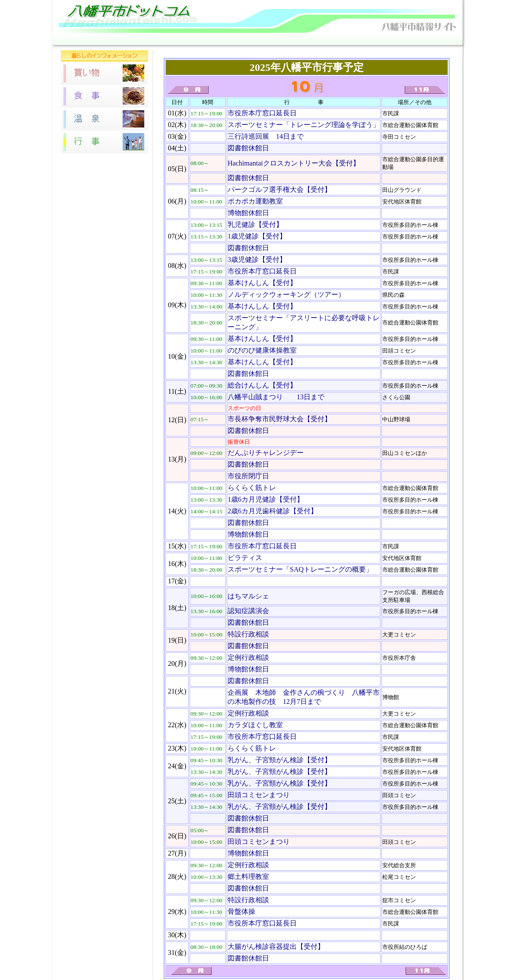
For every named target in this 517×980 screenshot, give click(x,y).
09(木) (177, 305)
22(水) (177, 725)
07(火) (177, 236)
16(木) (177, 564)
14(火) (177, 511)
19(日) (177, 640)
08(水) (177, 266)
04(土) (177, 148)
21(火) (177, 691)
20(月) (177, 663)
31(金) (177, 953)
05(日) (177, 169)
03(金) (177, 136)
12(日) (177, 420)
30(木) (177, 935)
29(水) (177, 912)
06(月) (177, 201)
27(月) (177, 853)
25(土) (177, 801)
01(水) (177, 113)
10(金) (177, 356)
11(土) (177, 391)
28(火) (177, 877)
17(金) (177, 581)
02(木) (177, 125)
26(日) (177, 836)
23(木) (177, 748)
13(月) (177, 459)
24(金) (177, 766)
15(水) (177, 546)
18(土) (177, 608)
